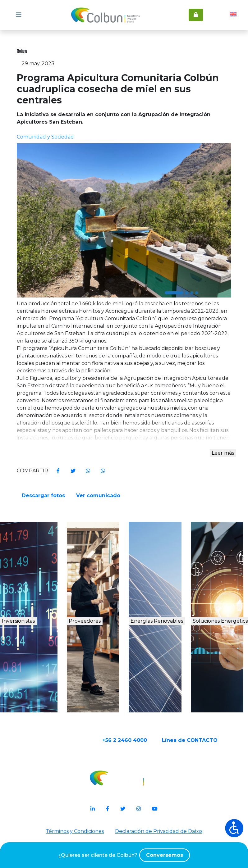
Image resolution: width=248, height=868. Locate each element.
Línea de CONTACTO (207, 771)
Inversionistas (38, 641)
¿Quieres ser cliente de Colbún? (124, 855)
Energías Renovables (160, 648)
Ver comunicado (100, 512)
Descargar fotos (44, 512)
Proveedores (100, 641)
